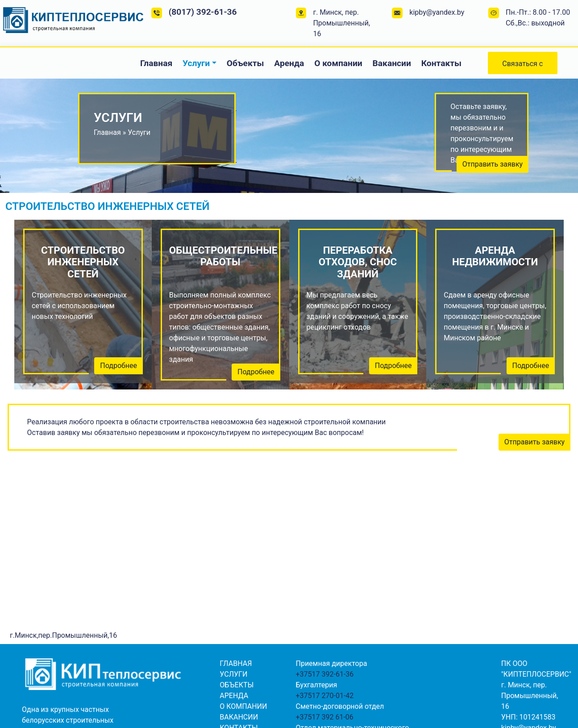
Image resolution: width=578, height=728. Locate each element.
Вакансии (392, 63)
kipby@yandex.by (437, 12)
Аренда (289, 63)
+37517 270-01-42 (324, 696)
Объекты (245, 63)
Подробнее (119, 366)
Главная (156, 63)
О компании (338, 63)
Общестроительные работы (220, 256)
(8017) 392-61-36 (203, 12)
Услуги (196, 63)
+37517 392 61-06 (324, 717)
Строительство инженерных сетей (83, 262)
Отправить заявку (493, 164)
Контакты (441, 63)
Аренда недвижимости (495, 256)
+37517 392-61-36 (324, 674)
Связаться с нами (522, 67)
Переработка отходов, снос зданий (358, 262)
